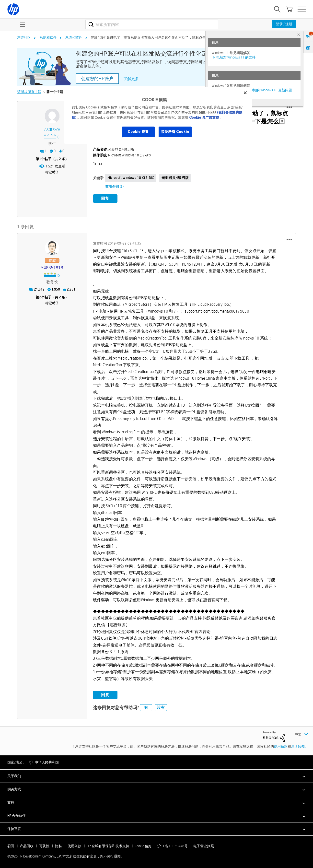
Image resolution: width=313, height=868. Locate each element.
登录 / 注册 (284, 24)
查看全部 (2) (114, 187)
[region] (158, 115)
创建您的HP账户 (97, 79)
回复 (105, 198)
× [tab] (299, 35)
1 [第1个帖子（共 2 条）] (40, 159)
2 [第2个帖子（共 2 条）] (40, 296)
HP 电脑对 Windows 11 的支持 (234, 57)
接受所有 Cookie (175, 132)
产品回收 (27, 845)
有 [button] (146, 707)
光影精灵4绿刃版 (175, 178)
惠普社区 (24, 37)
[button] (289, 107)
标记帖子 (52, 172)
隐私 (58, 845)
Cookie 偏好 (143, 845)
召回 (11, 845)
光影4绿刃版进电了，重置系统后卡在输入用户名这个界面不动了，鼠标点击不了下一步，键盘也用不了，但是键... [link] (177, 37)
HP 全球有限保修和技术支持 (108, 845)
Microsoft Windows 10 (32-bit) (131, 178)
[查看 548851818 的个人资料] (52, 267)
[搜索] (152, 24)
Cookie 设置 (138, 132)
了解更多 (131, 79)
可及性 (44, 845)
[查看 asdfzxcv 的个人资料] (52, 130)
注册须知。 (300, 746)
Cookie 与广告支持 (204, 117)
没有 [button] (161, 707)
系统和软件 (48, 37)
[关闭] (245, 93)
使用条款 (281, 746)
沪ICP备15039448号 (173, 845)
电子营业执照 (204, 845)
